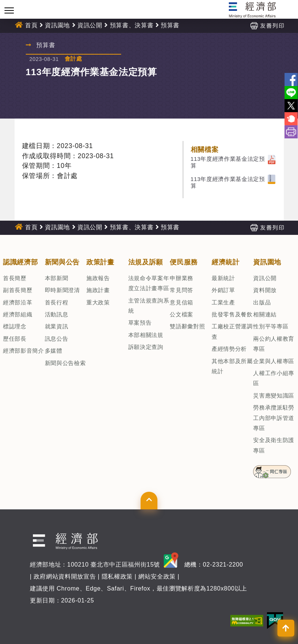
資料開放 (265, 290)
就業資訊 (57, 326)
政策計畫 (100, 262)
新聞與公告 (62, 262)
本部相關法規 (146, 335)
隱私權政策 (117, 576)
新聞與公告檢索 (65, 363)
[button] (149, 500)
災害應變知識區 (274, 395)
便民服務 (184, 262)
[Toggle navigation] (9, 10)
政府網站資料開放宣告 (65, 576)
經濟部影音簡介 (24, 351)
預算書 (170, 25)
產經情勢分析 (229, 349)
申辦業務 (182, 278)
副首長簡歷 (18, 290)
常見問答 (182, 290)
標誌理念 (15, 326)
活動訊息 (57, 314)
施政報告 (98, 278)
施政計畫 (98, 290)
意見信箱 (182, 302)
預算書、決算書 (132, 25)
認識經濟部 (20, 262)
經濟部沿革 (18, 302)
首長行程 (57, 302)
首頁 (31, 25)
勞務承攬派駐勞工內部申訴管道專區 (274, 418)
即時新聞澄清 (62, 290)
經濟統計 (226, 262)
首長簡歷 (15, 278)
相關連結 (265, 314)
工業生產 (223, 302)
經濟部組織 (18, 314)
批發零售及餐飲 (232, 314)
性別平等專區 (271, 326)
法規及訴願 (146, 262)
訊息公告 (57, 339)
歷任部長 (15, 339)
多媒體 (54, 351)
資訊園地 (57, 25)
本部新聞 (57, 278)
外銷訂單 (223, 290)
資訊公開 (90, 25)
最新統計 (223, 278)
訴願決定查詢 (146, 347)
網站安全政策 (157, 576)
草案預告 (140, 323)
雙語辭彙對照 (187, 326)
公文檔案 (182, 314)
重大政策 (98, 302)
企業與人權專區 (274, 361)
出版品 (262, 302)
